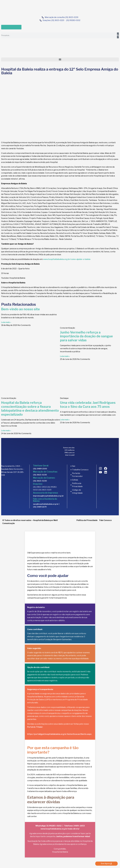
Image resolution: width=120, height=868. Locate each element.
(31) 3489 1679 (40, 507)
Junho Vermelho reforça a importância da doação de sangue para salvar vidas (86, 336)
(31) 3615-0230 (40, 475)
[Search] (118, 35)
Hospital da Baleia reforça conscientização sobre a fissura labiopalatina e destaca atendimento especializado (30, 409)
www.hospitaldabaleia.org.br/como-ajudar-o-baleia (67, 259)
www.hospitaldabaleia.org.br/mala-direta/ (60, 829)
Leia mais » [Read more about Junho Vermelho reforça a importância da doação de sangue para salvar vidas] (65, 356)
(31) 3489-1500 (40, 469)
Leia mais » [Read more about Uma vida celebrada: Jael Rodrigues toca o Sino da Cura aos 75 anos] (65, 420)
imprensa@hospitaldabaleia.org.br (48, 496)
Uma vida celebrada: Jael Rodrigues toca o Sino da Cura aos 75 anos (88, 405)
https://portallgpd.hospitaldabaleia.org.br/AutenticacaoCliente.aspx (59, 734)
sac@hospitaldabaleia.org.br (46, 504)
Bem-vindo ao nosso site (21, 309)
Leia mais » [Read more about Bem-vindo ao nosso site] (6, 322)
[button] (60, 59)
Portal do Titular (35, 727)
